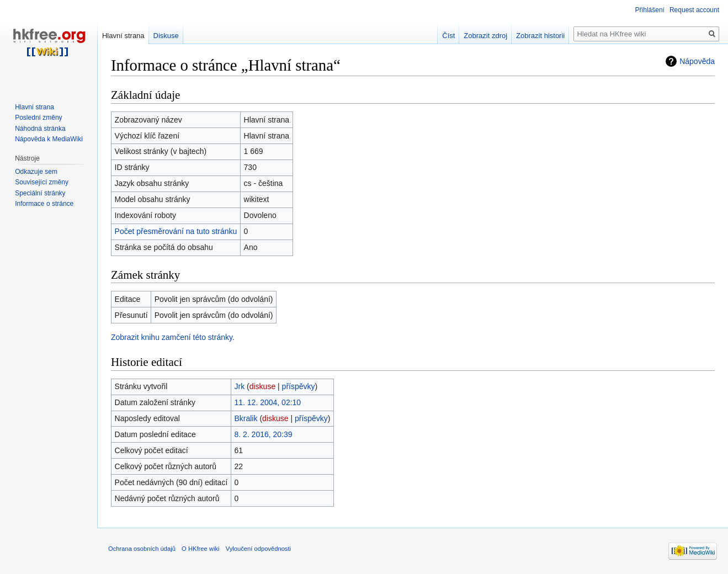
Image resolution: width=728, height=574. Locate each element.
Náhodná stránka (40, 129)
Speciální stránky (40, 193)
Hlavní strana (123, 36)
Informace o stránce (44, 204)
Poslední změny (38, 118)
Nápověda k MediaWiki (49, 139)
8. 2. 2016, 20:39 (263, 434)
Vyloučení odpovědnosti (258, 549)
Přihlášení (650, 10)
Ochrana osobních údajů (142, 549)
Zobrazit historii (540, 36)
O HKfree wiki (200, 549)
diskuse (262, 386)
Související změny (42, 182)
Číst (448, 36)
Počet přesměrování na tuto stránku (176, 231)
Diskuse (166, 36)
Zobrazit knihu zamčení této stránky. (173, 337)
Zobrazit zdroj (485, 36)
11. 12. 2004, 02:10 (267, 402)
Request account (694, 10)
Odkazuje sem (36, 172)
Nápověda (697, 61)
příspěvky (299, 386)
